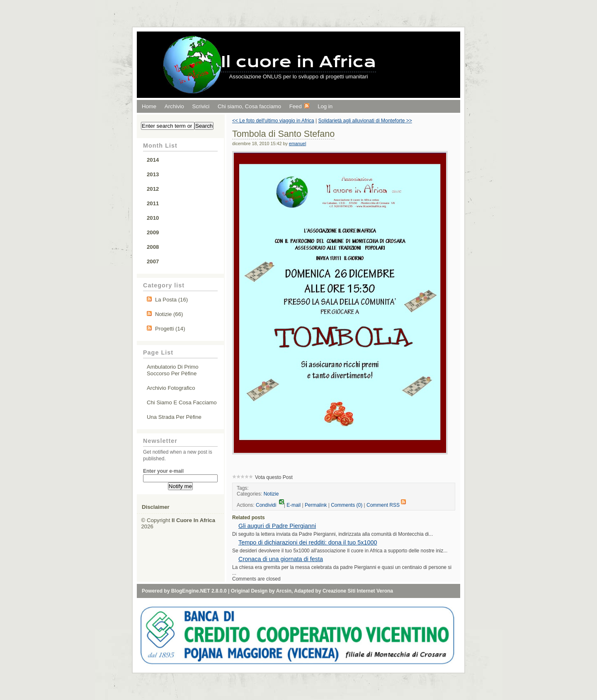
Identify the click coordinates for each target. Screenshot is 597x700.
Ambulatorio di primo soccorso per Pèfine (173, 370)
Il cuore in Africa (299, 62)
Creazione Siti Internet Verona (358, 591)
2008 (153, 247)
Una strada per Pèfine (174, 417)
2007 (153, 261)
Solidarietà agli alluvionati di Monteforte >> (365, 121)
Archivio (174, 106)
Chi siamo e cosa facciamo (182, 402)
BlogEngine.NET (191, 591)
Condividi (270, 505)
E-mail (294, 505)
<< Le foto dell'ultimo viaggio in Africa (273, 121)
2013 (153, 174)
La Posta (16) (171, 300)
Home (149, 106)
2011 (153, 203)
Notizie (271, 494)
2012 (153, 189)
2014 (153, 160)
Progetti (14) (170, 329)
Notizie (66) (169, 314)
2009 (153, 232)
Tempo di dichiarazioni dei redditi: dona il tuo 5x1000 (308, 542)
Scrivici (201, 106)
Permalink (316, 505)
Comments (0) (347, 505)
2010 (153, 218)
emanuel (297, 143)
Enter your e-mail (163, 471)
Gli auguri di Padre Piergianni (277, 526)
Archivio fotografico (171, 388)
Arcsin (284, 591)
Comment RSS (386, 505)
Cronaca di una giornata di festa (281, 559)
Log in (325, 106)
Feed (300, 106)
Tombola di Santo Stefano (283, 134)
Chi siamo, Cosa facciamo (249, 106)
